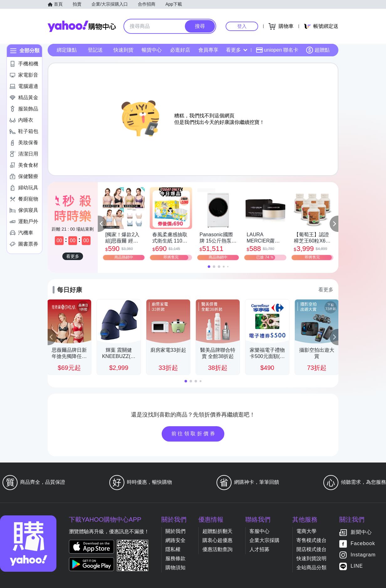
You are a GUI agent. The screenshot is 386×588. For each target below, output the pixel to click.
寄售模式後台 (311, 540)
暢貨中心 (152, 50)
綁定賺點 (67, 50)
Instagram (363, 555)
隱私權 (173, 549)
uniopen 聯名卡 (277, 50)
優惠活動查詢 (217, 549)
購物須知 (175, 568)
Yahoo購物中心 (82, 26)
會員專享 (208, 50)
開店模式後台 (311, 549)
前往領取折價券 (194, 434)
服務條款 (175, 558)
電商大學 (306, 531)
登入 (242, 26)
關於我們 (175, 531)
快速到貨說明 (311, 558)
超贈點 (318, 50)
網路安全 (175, 540)
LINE (357, 566)
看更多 (237, 50)
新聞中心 (361, 532)
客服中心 (259, 531)
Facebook (363, 544)
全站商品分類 (311, 568)
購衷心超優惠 (217, 540)
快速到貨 (123, 50)
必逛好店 (180, 50)
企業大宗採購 (264, 540)
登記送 (95, 50)
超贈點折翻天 (217, 531)
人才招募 (259, 549)
